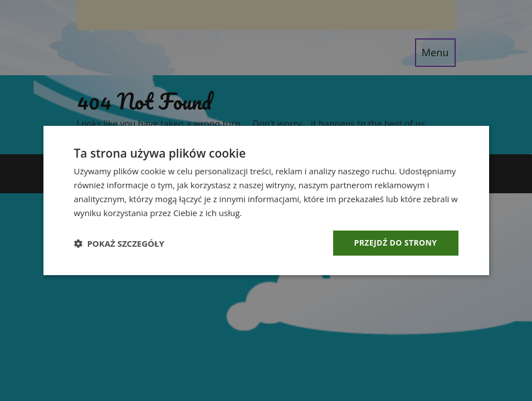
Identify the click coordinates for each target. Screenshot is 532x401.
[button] (119, 243)
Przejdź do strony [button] (396, 243)
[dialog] (266, 200)
